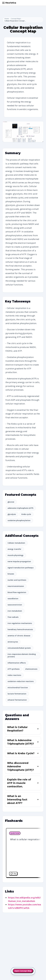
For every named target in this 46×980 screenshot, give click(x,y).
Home (7, 19)
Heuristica (11, 3)
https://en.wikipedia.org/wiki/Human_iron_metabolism (24, 899)
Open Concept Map (23, 971)
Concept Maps (16, 19)
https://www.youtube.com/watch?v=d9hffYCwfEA (24, 906)
